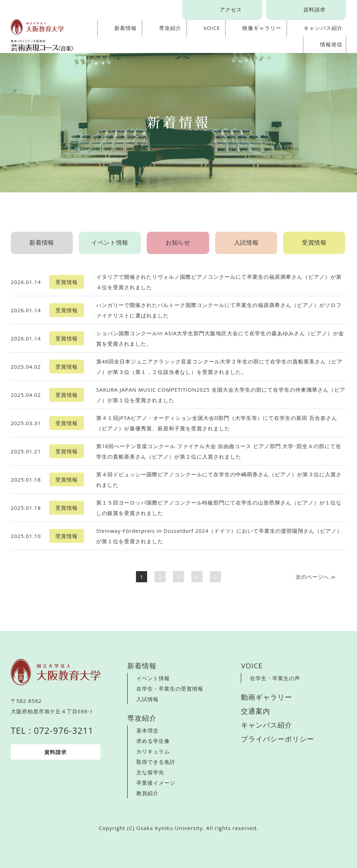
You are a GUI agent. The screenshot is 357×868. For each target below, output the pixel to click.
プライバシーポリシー (278, 739)
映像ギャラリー (262, 28)
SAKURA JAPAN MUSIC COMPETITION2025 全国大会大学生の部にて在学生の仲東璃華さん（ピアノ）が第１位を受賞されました (221, 395)
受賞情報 (314, 241)
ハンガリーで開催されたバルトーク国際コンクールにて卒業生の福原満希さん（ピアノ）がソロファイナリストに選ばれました (219, 310)
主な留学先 (150, 772)
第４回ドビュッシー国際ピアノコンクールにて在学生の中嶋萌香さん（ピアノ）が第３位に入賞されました (219, 479)
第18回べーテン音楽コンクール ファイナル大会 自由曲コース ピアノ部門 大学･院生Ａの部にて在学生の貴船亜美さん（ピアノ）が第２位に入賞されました (219, 451)
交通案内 (256, 711)
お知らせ (178, 241)
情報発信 (331, 44)
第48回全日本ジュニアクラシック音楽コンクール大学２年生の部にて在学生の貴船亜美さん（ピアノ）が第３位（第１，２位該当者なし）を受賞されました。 (219, 367)
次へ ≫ (316, 577)
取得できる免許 (156, 762)
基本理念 (147, 730)
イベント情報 (110, 241)
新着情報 (126, 28)
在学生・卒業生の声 (275, 678)
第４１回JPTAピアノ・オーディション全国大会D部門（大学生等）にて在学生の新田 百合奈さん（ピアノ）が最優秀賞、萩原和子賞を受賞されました (217, 423)
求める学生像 (153, 741)
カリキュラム (153, 751)
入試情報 (246, 241)
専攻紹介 (170, 28)
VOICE (212, 28)
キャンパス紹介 (323, 28)
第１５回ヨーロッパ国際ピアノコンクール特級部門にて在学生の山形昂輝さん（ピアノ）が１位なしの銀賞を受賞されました (219, 508)
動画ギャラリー (267, 697)
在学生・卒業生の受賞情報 (170, 689)
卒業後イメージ (156, 783)
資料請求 (314, 9)
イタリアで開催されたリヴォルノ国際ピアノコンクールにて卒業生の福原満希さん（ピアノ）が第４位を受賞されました (219, 282)
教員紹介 (147, 793)
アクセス (231, 9)
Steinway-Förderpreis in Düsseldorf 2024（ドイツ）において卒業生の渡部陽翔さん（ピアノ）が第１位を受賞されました (219, 536)
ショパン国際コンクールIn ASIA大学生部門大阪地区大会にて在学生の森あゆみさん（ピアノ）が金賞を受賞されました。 (220, 338)
